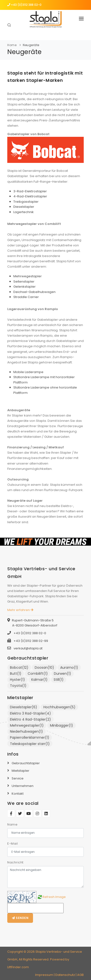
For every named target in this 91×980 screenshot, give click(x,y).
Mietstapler (21, 771)
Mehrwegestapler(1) (27, 725)
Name (12, 824)
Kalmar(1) (39, 680)
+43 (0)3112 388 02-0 (24, 5)
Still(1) (59, 680)
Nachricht (15, 862)
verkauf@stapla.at (28, 648)
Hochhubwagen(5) (59, 707)
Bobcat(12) (19, 667)
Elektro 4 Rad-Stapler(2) (30, 719)
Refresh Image (54, 897)
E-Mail (12, 844)
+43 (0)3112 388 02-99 (30, 641)
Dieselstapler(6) (24, 707)
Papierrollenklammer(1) (30, 737)
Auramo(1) (69, 667)
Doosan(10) (44, 667)
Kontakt (18, 794)
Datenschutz (65, 975)
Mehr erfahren (20, 610)
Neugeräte (31, 45)
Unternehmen (23, 786)
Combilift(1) (38, 674)
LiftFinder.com (18, 967)
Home (12, 45)
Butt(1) (16, 674)
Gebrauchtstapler (26, 763)
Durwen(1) (62, 674)
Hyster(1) (17, 680)
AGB (80, 975)
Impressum (44, 975)
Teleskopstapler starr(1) (30, 744)
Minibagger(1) (62, 725)
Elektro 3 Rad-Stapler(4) (30, 713)
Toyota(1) (18, 686)
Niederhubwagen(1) (26, 731)
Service (18, 778)
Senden (20, 918)
